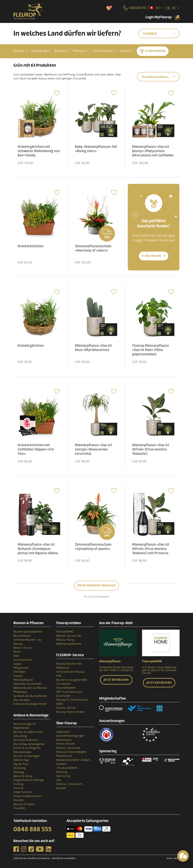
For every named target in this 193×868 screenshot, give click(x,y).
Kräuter (18, 676)
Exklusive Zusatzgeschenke (30, 704)
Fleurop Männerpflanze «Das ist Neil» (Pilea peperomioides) (151, 350)
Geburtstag (20, 736)
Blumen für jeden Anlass (28, 732)
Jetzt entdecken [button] (116, 680)
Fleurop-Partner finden (70, 712)
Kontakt (61, 788)
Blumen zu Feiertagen (27, 756)
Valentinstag (21, 760)
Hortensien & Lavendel (27, 684)
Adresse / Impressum (69, 784)
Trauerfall (19, 808)
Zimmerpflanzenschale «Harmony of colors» (93, 248)
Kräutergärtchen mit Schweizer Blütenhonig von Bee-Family (39, 151)
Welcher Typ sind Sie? (69, 636)
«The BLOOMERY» (67, 768)
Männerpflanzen (23, 680)
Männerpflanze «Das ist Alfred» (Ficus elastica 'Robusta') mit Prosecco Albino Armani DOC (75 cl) (152, 551)
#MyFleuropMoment (69, 644)
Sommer (19, 788)
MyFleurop (63, 668)
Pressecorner (64, 756)
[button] (21, 51)
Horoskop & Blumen (26, 740)
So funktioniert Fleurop (70, 672)
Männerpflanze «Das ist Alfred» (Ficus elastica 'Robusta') (151, 449)
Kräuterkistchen (31, 246)
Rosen (17, 652)
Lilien (16, 656)
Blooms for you (23, 648)
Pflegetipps (20, 692)
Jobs (59, 780)
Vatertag (19, 772)
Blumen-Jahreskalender (28, 632)
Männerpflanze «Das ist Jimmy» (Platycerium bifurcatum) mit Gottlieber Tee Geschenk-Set (153, 153)
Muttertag (20, 768)
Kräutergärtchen (31, 345)
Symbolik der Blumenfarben (30, 696)
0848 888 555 (33, 829)
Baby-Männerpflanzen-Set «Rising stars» (96, 149)
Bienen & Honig (23, 776)
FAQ (59, 676)
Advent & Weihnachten (28, 796)
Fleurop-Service (66, 708)
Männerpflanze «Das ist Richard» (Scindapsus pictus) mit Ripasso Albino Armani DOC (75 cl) (38, 551)
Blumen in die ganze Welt (72, 680)
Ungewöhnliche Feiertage (29, 780)
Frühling (18, 784)
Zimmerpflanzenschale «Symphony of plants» (93, 546)
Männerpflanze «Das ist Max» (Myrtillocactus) (94, 347)
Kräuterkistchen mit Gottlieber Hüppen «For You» (36, 449)
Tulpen (18, 664)
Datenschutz (64, 740)
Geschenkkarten (66, 688)
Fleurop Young (65, 640)
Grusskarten (64, 684)
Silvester (18, 800)
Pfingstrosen (21, 668)
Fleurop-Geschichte (68, 748)
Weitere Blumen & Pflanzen (30, 688)
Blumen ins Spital (24, 804)
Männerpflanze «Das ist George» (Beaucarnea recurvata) (94, 449)
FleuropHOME (65, 632)
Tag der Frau (21, 764)
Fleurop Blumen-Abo (69, 664)
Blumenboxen (22, 636)
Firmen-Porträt (65, 744)
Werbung (62, 772)
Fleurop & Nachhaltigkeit (71, 752)
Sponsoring (63, 776)
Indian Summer (23, 792)
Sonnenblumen (23, 660)
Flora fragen (155, 51)
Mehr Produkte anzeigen (96, 586)
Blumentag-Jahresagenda (29, 744)
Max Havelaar (22, 700)
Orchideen (20, 672)
